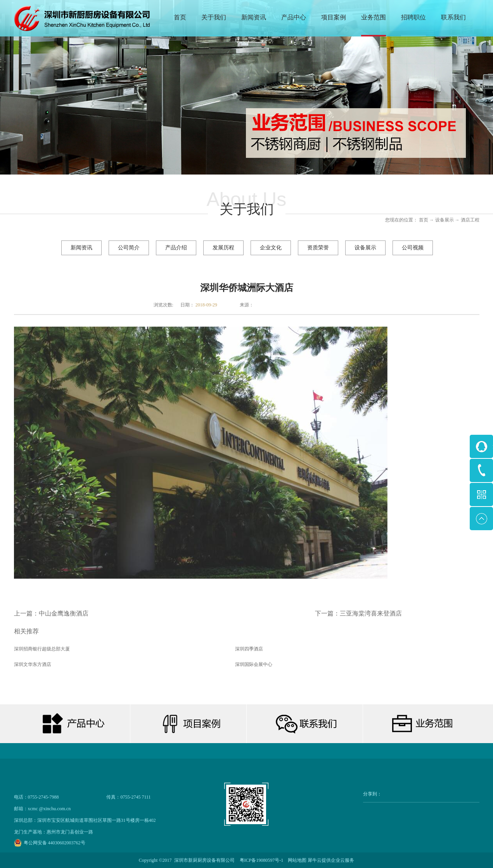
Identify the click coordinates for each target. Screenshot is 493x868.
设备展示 (445, 220)
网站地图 (296, 860)
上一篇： (51, 613)
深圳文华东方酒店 (33, 664)
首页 (180, 17)
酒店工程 (470, 220)
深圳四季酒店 (249, 649)
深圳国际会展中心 (254, 664)
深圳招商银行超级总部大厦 (42, 649)
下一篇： (358, 613)
